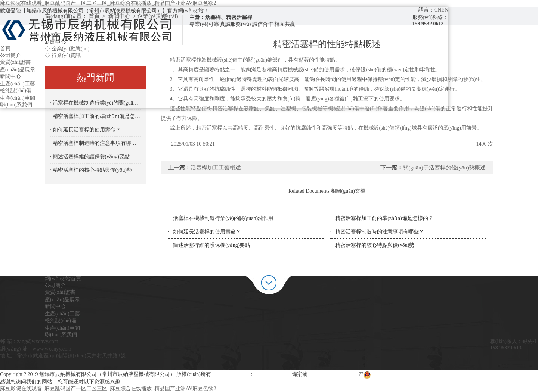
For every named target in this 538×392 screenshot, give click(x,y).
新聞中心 (10, 76)
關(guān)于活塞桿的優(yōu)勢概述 (444, 168)
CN (438, 10)
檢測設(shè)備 (16, 91)
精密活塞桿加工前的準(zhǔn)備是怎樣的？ (384, 218)
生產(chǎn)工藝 (18, 84)
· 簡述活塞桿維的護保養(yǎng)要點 (90, 157)
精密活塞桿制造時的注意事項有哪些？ (380, 232)
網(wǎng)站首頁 (63, 279)
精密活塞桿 (225, 108)
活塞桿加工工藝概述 (216, 168)
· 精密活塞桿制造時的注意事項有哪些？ (95, 143)
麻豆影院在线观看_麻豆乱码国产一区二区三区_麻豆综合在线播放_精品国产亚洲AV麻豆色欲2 (108, 3)
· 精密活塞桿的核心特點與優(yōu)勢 (91, 170)
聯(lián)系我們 (16, 105)
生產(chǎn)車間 (18, 98)
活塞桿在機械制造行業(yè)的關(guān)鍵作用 (223, 218)
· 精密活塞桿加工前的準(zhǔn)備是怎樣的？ (95, 116)
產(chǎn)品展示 (18, 70)
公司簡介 (10, 55)
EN (445, 10)
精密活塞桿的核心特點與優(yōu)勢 (375, 245)
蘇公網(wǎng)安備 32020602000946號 (410, 374)
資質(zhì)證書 (15, 62)
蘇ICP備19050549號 (335, 374)
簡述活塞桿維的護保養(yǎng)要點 (211, 245)
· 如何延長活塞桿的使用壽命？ (85, 130)
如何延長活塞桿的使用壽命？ (207, 232)
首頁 (5, 49)
